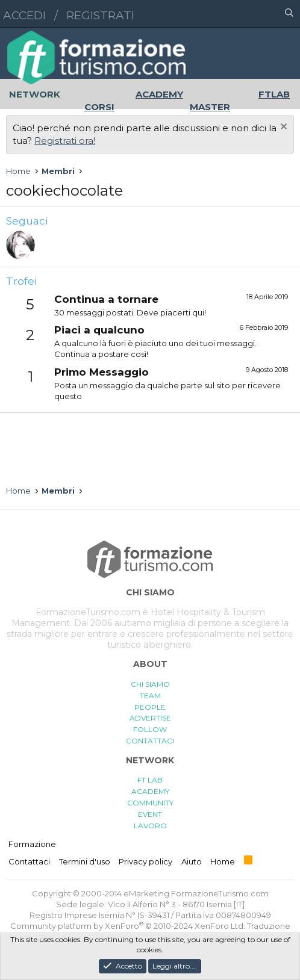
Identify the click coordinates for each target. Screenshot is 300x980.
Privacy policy (145, 861)
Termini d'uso (85, 861)
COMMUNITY (150, 803)
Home (223, 861)
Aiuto (192, 861)
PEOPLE (150, 707)
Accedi (24, 15)
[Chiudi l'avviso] (282, 128)
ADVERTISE (150, 718)
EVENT (150, 814)
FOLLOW (150, 729)
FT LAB (150, 780)
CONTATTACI (150, 741)
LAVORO (150, 826)
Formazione (32, 844)
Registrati (100, 15)
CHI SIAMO (150, 684)
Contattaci (29, 861)
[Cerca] (289, 14)
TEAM (150, 696)
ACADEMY (150, 791)
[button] (237, 14)
